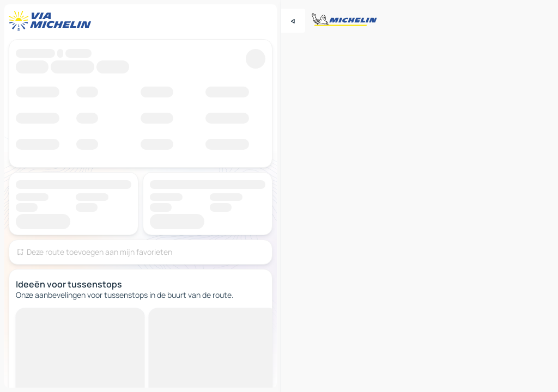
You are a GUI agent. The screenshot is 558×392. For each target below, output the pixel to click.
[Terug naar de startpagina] (52, 21)
